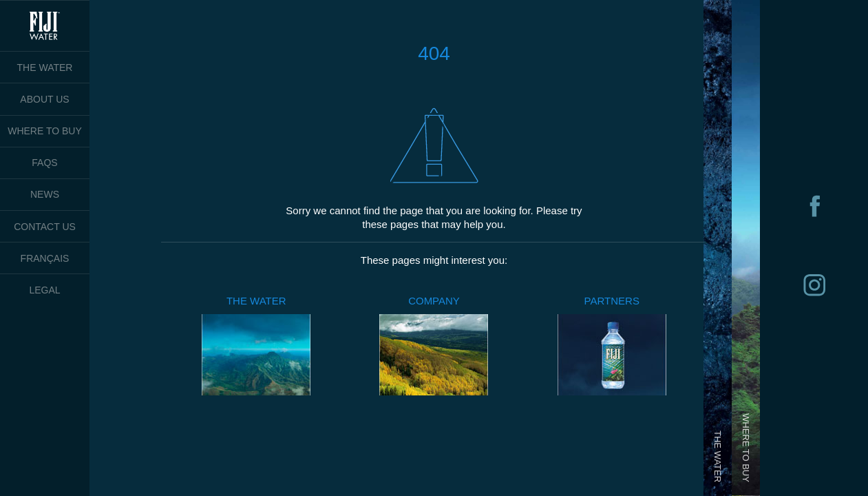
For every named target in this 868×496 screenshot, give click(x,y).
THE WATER (256, 301)
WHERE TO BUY (45, 131)
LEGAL (44, 290)
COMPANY (434, 301)
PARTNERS (612, 301)
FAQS (44, 163)
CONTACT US (45, 227)
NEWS (45, 194)
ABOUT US (44, 99)
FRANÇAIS (45, 258)
